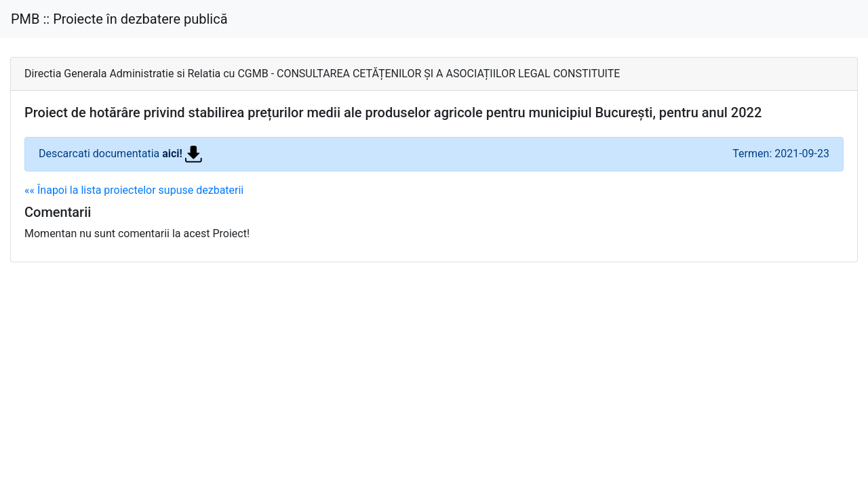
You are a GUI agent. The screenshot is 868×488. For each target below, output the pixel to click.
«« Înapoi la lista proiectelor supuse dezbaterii (134, 190)
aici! (182, 154)
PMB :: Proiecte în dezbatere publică (119, 19)
